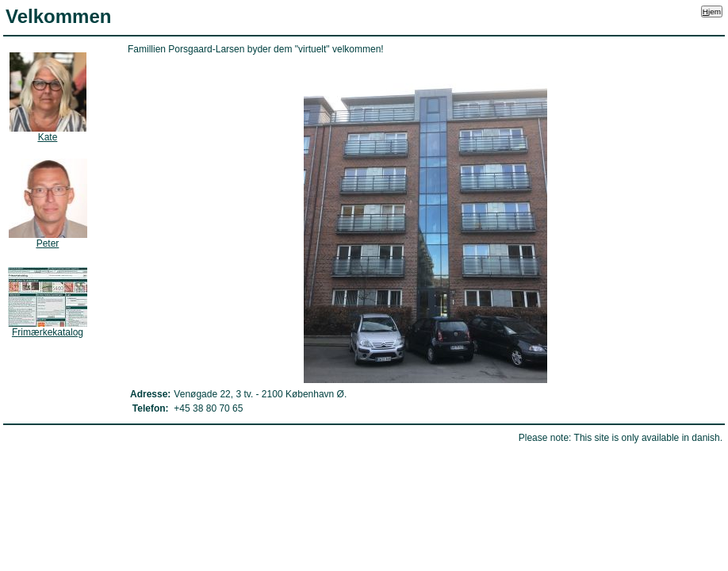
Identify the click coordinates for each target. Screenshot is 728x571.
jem (712, 11)
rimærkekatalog (48, 332)
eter (48, 243)
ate (48, 137)
